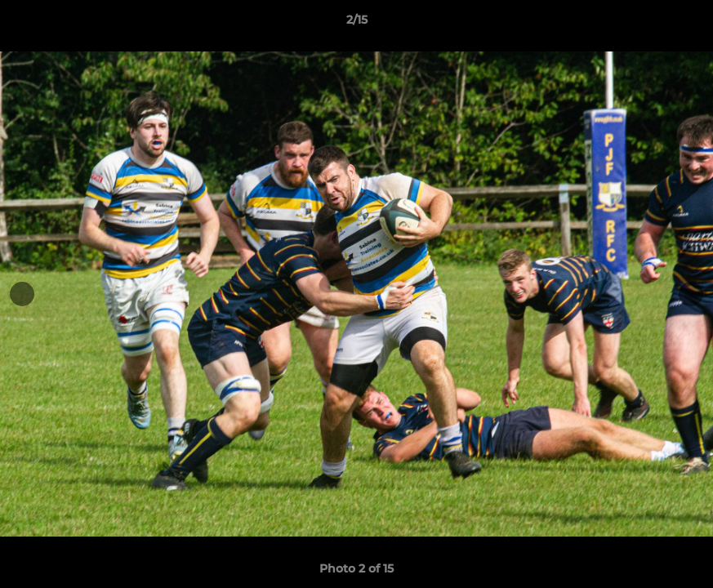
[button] (684, 24)
